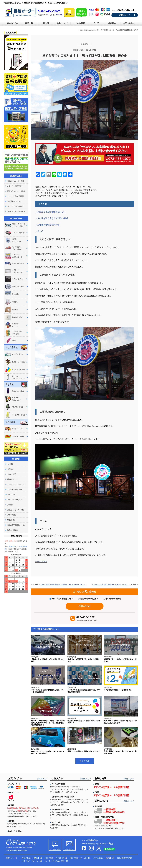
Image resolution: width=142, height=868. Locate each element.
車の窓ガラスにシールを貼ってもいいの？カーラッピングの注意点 (47, 752)
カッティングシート (15, 370)
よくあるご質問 (55, 849)
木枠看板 (11, 302)
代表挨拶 (10, 469)
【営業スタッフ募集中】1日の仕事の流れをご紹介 (48, 660)
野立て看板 (12, 294)
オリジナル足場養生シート (14, 256)
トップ (80, 30)
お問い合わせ (129, 23)
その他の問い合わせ (112, 599)
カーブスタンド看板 (15, 415)
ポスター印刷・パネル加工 (14, 333)
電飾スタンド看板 (14, 391)
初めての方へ (12, 23)
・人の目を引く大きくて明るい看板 (51, 218)
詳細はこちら (42, 779)
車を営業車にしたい (14, 201)
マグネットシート (14, 263)
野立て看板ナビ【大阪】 (79, 858)
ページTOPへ (41, 562)
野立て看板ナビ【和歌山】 (55, 858)
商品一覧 (29, 23)
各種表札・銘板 (14, 317)
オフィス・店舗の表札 (15, 186)
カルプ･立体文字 (14, 354)
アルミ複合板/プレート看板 (13, 248)
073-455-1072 (49, 11)
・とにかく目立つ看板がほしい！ (50, 212)
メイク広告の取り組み (15, 489)
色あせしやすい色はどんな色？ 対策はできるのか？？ (84, 722)
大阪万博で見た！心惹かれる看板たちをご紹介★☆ (120, 660)
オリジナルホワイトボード (14, 271)
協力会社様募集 (13, 530)
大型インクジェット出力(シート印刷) (15, 225)
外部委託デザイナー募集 (15, 510)
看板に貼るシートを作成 (15, 181)
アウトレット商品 (14, 436)
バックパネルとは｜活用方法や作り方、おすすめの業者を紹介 (84, 691)
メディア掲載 (12, 515)
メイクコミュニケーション (16, 484)
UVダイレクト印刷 (15, 233)
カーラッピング (14, 429)
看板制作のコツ (13, 479)
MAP (112, 844)
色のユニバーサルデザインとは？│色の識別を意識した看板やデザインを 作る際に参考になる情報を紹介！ (48, 723)
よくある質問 (79, 23)
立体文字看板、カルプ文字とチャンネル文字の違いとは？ (120, 752)
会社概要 (10, 464)
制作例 (46, 23)
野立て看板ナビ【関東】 (103, 858)
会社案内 (112, 23)
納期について (125, 15)
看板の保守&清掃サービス (16, 525)
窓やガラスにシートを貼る (16, 191)
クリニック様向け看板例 (15, 196)
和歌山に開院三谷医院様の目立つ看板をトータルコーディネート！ (63, 585)
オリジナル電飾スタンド (13, 399)
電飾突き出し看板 (14, 287)
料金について (62, 23)
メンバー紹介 (12, 474)
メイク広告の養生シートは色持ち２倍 (118, 690)
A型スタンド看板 (14, 407)
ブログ (95, 23)
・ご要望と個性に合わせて (47, 225)
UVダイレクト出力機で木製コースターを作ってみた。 (111, 585)
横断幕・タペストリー (13, 240)
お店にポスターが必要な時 (16, 211)
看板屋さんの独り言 (89, 30)
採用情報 (10, 505)
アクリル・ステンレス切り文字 (15, 377)
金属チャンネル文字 (15, 362)
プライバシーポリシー (15, 500)
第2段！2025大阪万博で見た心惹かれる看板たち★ (84, 660)
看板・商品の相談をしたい (61, 599)
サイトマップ (12, 495)
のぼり (11, 340)
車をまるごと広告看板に (15, 206)
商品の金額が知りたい (88, 599)
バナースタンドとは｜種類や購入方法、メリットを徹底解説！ (47, 691)
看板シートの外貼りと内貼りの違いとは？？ (84, 751)
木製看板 (11, 310)
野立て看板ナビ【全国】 (31, 858)
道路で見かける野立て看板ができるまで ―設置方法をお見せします (120, 722)
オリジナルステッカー (12, 325)
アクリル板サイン (14, 279)
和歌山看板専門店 (123, 858)
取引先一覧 (11, 520)
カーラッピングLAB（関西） (56, 861)
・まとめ (39, 231)
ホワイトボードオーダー (31, 861)
